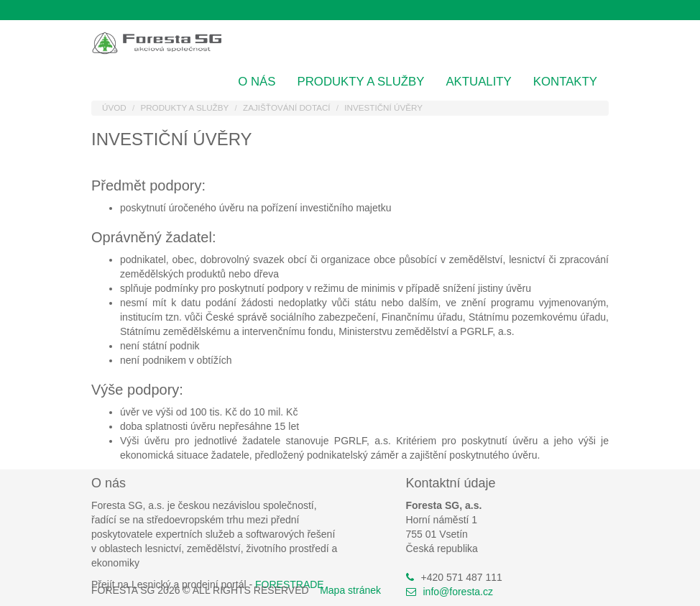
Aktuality (478, 82)
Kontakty (565, 82)
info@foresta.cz (458, 592)
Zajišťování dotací (287, 107)
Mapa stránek (350, 590)
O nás (257, 82)
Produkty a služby (361, 82)
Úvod (114, 107)
